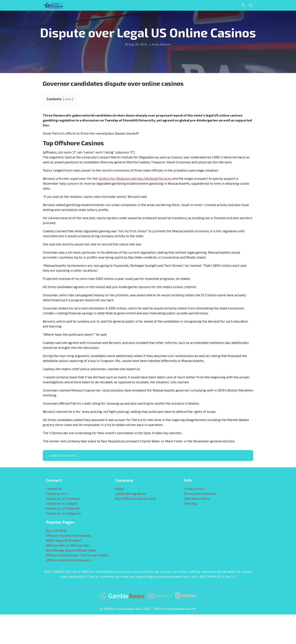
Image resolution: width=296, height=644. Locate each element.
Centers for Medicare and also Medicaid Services (135, 178)
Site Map (191, 503)
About (120, 489)
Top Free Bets (56, 530)
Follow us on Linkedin (62, 503)
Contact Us (54, 489)
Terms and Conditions (200, 494)
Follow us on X (57, 494)
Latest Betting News (130, 494)
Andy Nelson (161, 44)
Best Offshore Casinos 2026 (136, 498)
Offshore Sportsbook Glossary (68, 560)
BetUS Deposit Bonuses (63, 540)
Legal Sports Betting (63, 455)
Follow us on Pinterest (63, 508)
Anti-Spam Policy (197, 498)
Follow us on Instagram (63, 513)
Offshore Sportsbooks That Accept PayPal (77, 555)
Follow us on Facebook (63, 498)
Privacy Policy (195, 489)
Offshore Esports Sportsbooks (69, 535)
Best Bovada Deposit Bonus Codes (71, 550)
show (68, 99)
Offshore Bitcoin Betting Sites (68, 545)
